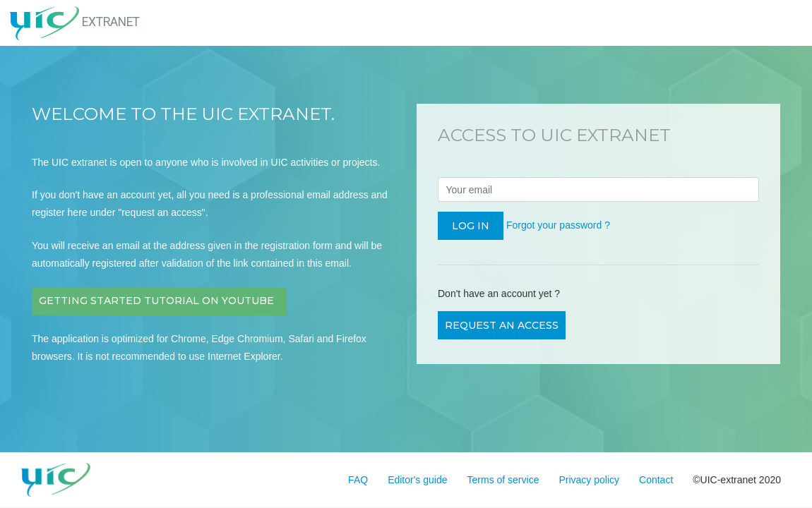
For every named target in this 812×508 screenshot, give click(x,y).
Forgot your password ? (558, 225)
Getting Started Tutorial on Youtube (159, 301)
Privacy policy (589, 480)
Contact (656, 480)
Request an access (502, 325)
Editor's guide (417, 480)
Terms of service (503, 480)
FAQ (358, 480)
